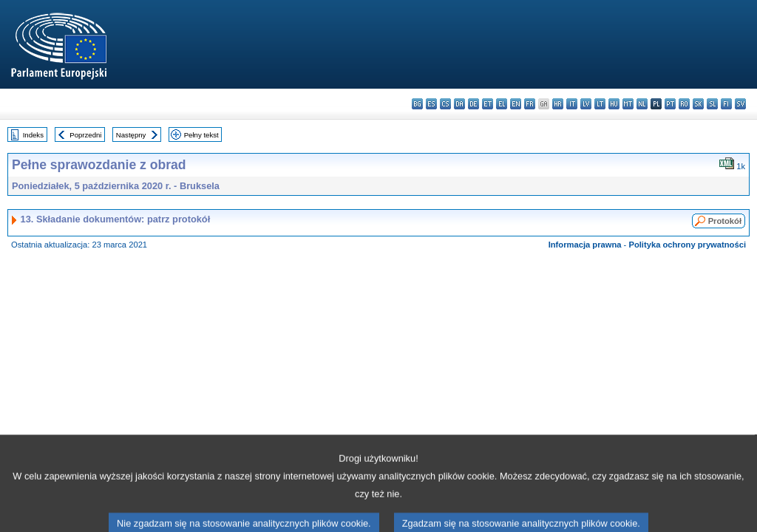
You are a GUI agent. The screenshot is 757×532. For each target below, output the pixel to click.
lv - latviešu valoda (586, 104)
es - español (431, 104)
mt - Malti (628, 104)
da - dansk (459, 104)
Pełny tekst (201, 135)
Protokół (725, 221)
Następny (131, 135)
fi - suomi (726, 104)
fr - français (530, 104)
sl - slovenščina (712, 104)
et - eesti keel (488, 104)
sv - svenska (740, 104)
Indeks (33, 135)
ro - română (684, 104)
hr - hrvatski (558, 104)
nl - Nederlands (642, 104)
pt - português (670, 104)
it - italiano (572, 104)
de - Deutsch (473, 104)
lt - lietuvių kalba (600, 104)
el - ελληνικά (502, 104)
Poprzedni (85, 135)
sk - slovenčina (698, 104)
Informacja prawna (585, 245)
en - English (516, 104)
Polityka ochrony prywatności (687, 245)
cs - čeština (445, 104)
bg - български (417, 104)
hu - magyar (614, 104)
